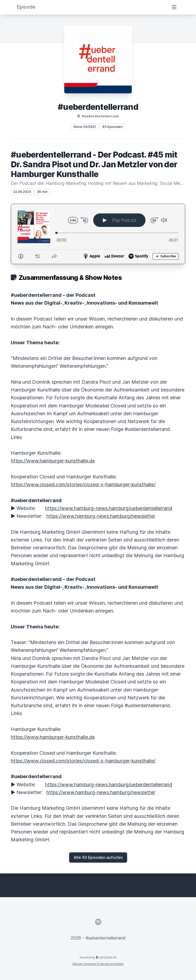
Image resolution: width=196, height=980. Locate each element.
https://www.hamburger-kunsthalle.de (53, 461)
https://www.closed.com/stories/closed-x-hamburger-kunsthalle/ (83, 484)
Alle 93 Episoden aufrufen (98, 857)
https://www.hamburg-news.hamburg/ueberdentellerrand (109, 508)
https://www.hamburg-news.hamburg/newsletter (101, 516)
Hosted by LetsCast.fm (98, 957)
